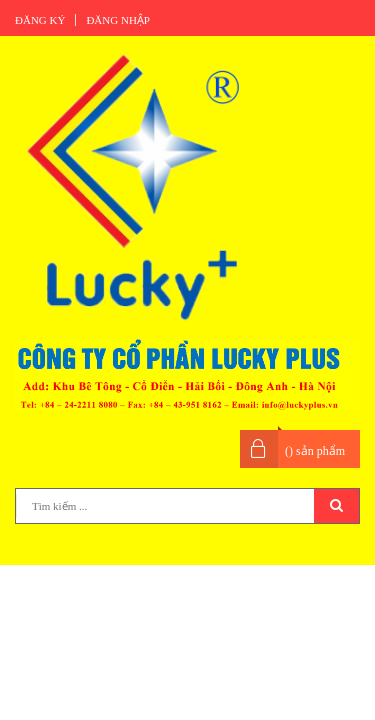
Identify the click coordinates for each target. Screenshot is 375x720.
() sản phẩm (315, 451)
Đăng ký (40, 20)
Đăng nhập (118, 20)
